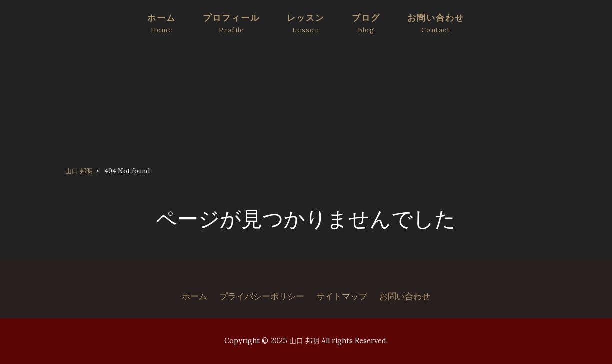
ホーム (195, 296)
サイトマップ (342, 296)
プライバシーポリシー (262, 296)
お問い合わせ (405, 296)
